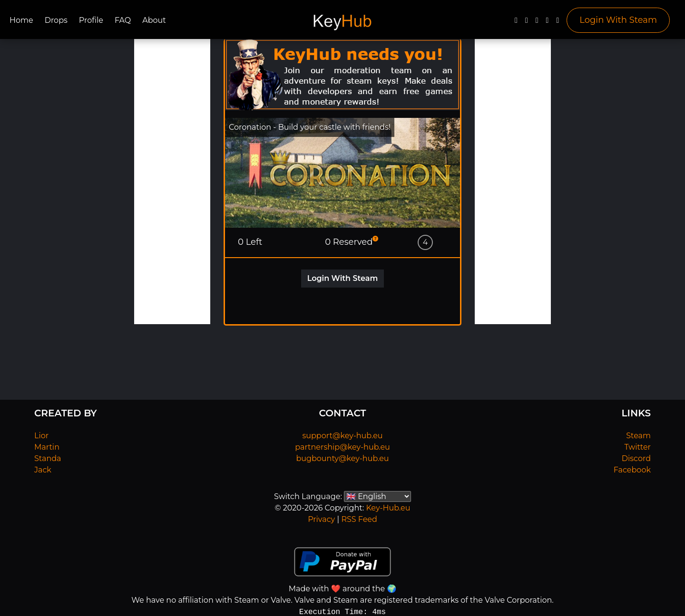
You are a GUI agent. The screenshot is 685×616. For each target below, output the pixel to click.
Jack (43, 470)
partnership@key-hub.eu (342, 447)
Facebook (632, 470)
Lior (41, 436)
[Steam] (558, 23)
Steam (638, 436)
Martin (47, 447)
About (154, 20)
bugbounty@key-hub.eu (342, 458)
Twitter (638, 447)
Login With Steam (618, 20)
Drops (56, 20)
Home (21, 20)
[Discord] (548, 23)
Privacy (321, 519)
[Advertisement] (172, 182)
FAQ (123, 20)
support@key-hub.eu (342, 436)
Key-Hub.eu (388, 508)
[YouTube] (537, 23)
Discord (636, 458)
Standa (48, 458)
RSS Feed (359, 519)
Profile (91, 20)
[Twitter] (527, 23)
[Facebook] (516, 23)
